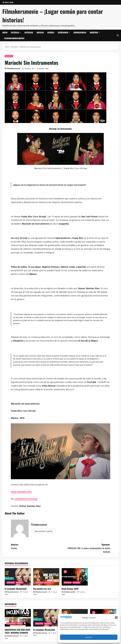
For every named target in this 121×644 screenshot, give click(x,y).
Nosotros (94, 32)
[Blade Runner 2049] (75, 577)
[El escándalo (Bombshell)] (18, 577)
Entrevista (11, 623)
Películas (15, 32)
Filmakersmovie (14, 68)
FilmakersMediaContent (14, 38)
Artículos (29, 32)
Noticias (40, 32)
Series (20, 623)
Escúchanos (63, 32)
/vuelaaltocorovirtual (26, 499)
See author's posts (44, 531)
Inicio (5, 32)
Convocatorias (80, 32)
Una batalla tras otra (42, 589)
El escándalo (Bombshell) (16, 589)
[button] (116, 618)
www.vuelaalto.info (21, 492)
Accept (89, 637)
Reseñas (51, 32)
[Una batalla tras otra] (46, 577)
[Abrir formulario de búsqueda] (118, 35)
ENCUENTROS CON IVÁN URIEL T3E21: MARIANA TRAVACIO (18, 631)
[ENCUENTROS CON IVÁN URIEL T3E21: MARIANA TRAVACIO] (18, 618)
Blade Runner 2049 (70, 589)
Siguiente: (85, 548)
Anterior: (36, 546)
